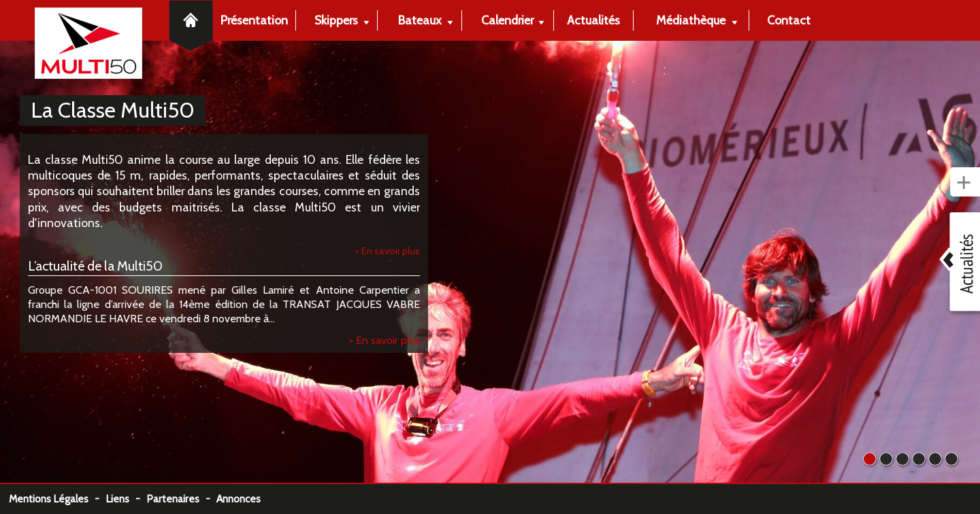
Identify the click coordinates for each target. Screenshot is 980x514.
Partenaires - (181, 499)
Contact (789, 20)
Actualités (593, 20)
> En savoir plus (387, 251)
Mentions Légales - (57, 499)
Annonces (239, 499)
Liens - (126, 499)
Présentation (254, 20)
